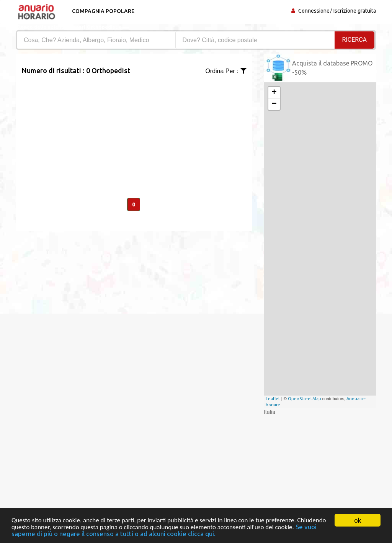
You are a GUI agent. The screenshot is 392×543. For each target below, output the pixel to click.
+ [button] (274, 93)
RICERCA (354, 40)
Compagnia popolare (103, 11)
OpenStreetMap (305, 399)
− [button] (274, 104)
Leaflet (273, 399)
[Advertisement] (134, 129)
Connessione (314, 11)
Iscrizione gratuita (355, 11)
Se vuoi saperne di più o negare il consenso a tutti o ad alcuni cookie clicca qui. (164, 531)
